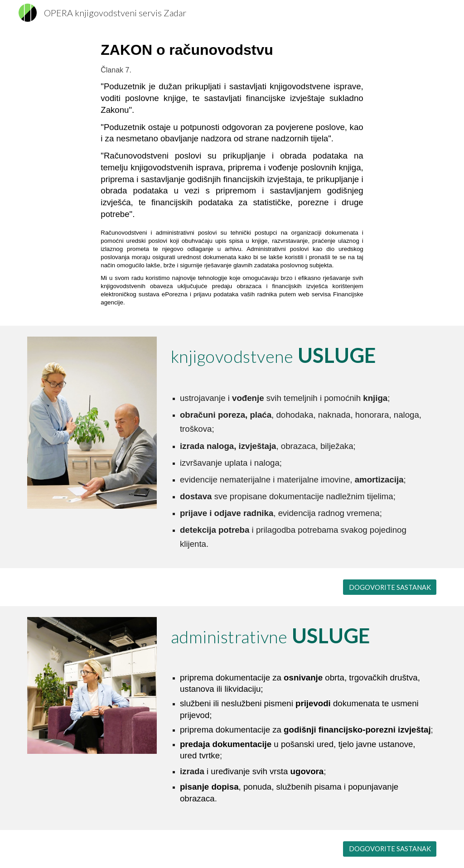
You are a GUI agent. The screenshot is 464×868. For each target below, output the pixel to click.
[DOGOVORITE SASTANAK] (390, 587)
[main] (232, 176)
